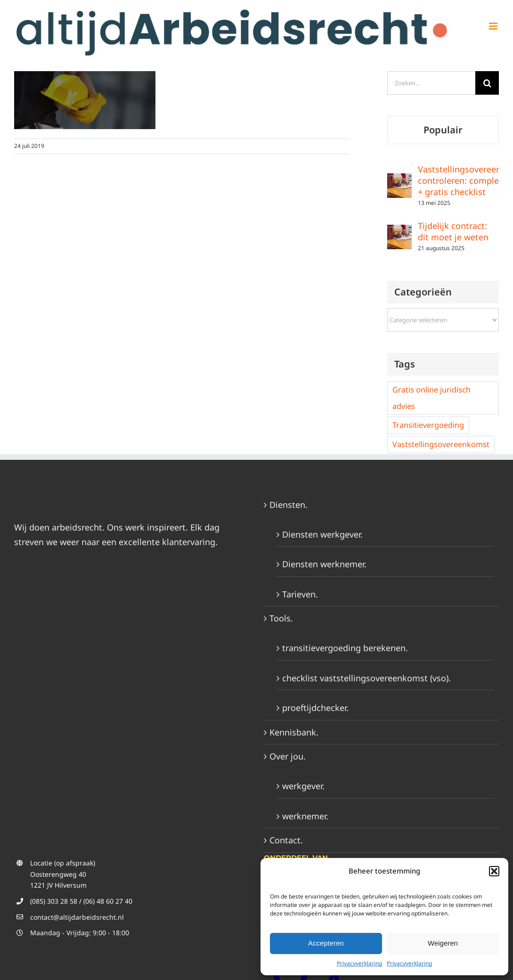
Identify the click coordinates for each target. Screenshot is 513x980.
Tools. (281, 618)
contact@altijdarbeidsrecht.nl (77, 917)
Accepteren (326, 943)
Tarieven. (300, 594)
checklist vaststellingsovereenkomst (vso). (366, 678)
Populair (443, 130)
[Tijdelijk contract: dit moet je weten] (399, 232)
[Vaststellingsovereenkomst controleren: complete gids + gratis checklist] (399, 180)
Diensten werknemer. (324, 564)
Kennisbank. (294, 732)
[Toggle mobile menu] (494, 26)
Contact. (286, 840)
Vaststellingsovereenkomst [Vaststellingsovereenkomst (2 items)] (441, 444)
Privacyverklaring (359, 963)
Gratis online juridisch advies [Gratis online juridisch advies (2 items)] (432, 398)
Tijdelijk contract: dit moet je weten (453, 231)
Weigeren (443, 943)
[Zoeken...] (431, 83)
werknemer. (305, 816)
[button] (494, 871)
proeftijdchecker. (315, 708)
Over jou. (288, 756)
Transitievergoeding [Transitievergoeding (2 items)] (428, 425)
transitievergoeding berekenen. (345, 648)
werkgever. (303, 786)
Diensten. (289, 505)
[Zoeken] (487, 83)
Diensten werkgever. (322, 534)
